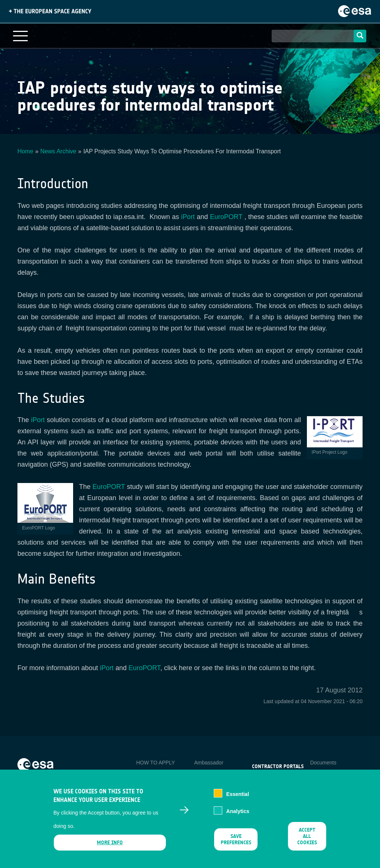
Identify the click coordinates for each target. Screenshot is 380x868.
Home (25, 151)
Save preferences (236, 846)
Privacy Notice (327, 775)
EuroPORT (226, 217)
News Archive (58, 151)
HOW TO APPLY (155, 763)
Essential (238, 800)
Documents (323, 763)
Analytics (238, 818)
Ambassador (209, 763)
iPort (188, 217)
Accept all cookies (307, 843)
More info (110, 849)
